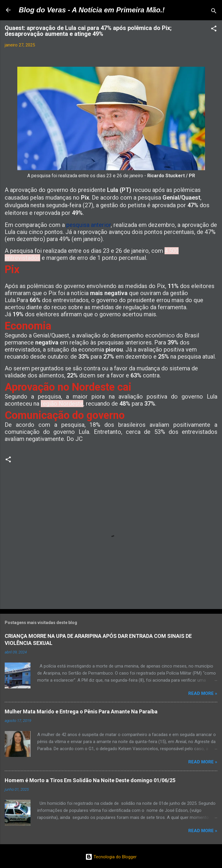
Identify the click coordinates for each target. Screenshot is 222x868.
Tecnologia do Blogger (111, 857)
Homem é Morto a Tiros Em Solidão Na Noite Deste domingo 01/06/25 (90, 780)
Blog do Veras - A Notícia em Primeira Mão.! (92, 10)
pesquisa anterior (89, 225)
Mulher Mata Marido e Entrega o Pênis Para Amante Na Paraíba (81, 711)
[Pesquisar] (214, 12)
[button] (214, 30)
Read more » (203, 693)
